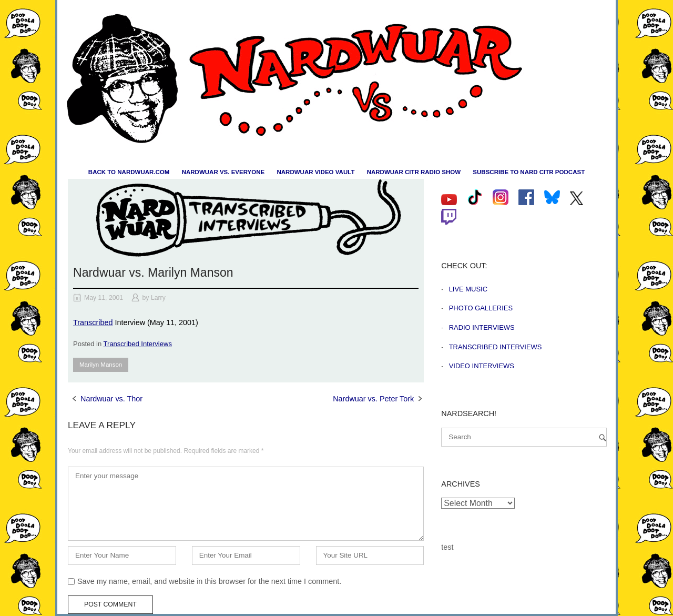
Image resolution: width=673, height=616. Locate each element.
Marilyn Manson (101, 365)
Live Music (468, 289)
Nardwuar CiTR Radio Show (414, 172)
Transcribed (93, 322)
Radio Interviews (482, 327)
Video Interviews (482, 366)
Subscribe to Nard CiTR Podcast (529, 172)
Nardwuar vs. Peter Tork (373, 399)
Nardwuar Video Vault (315, 172)
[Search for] (524, 437)
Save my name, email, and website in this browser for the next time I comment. (209, 581)
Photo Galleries (481, 308)
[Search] (603, 437)
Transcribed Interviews (138, 344)
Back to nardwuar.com (129, 172)
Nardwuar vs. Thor (111, 399)
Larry (158, 298)
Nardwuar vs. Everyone (223, 172)
